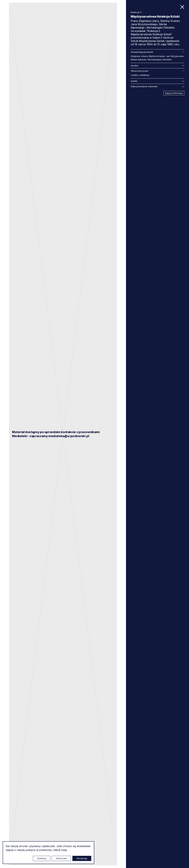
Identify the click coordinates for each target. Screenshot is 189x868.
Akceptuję (82, 858)
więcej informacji (174, 93)
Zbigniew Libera (139, 56)
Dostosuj (42, 858)
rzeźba (134, 75)
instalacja (144, 75)
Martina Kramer (157, 56)
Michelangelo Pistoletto (160, 59)
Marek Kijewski (138, 59)
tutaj (64, 850)
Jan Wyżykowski (175, 56)
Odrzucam (61, 858)
